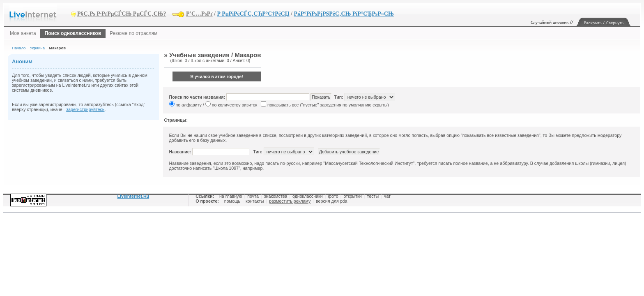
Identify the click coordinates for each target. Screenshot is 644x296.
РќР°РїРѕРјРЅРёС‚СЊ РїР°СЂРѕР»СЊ (344, 14)
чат (387, 196)
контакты (255, 201)
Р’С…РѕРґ (199, 14)
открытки (352, 196)
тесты (373, 196)
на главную (231, 196)
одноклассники (308, 196)
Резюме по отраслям (133, 33)
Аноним (22, 61)
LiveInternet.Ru (133, 196)
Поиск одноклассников (73, 33)
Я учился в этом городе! (217, 76)
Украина (37, 48)
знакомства (276, 196)
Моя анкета (23, 33)
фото (333, 196)
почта (253, 196)
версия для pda (331, 201)
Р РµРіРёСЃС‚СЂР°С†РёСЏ (253, 14)
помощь (232, 201)
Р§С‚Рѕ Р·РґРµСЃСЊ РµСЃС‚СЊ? (122, 14)
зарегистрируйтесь (85, 109)
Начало (19, 48)
